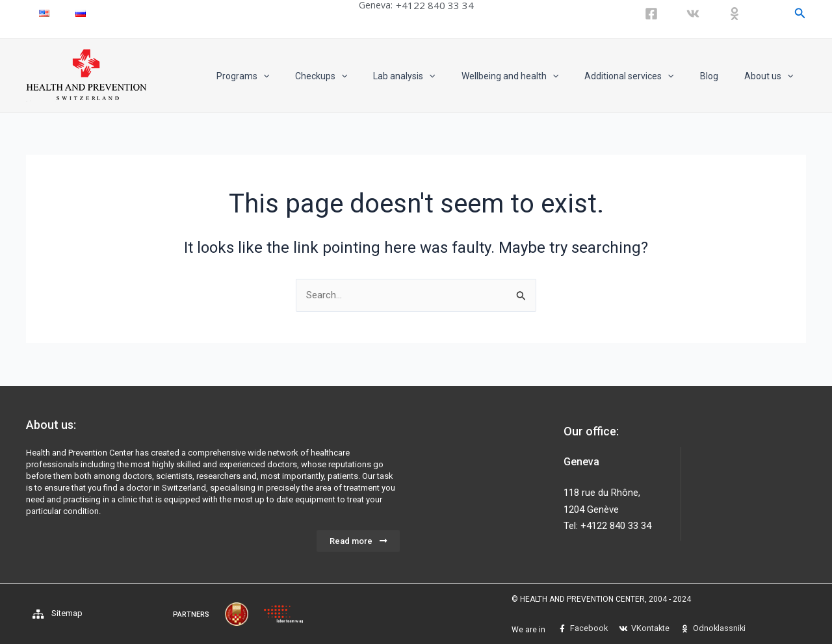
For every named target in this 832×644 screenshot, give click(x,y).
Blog (721, 76)
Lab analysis (439, 76)
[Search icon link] (800, 13)
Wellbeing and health (537, 76)
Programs (293, 76)
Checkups (364, 76)
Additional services (648, 76)
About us (773, 76)
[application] (314, 76)
